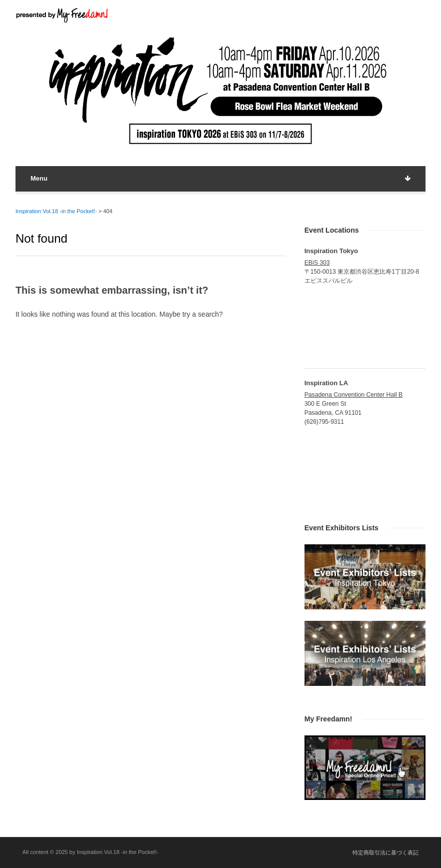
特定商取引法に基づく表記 (385, 852)
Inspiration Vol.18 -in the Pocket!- (56, 211)
